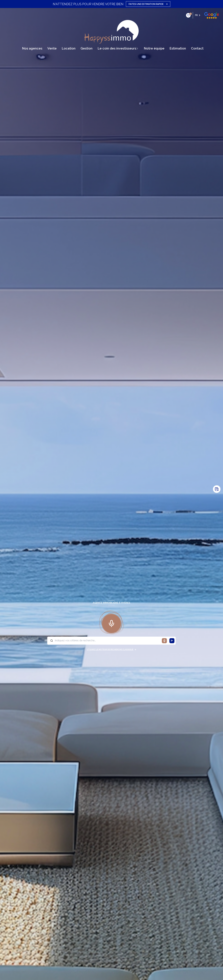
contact (197, 48)
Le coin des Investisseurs (117, 48)
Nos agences (32, 48)
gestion (87, 48)
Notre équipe (154, 48)
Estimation (178, 48)
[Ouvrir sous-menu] (138, 48)
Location (69, 48)
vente (52, 48)
